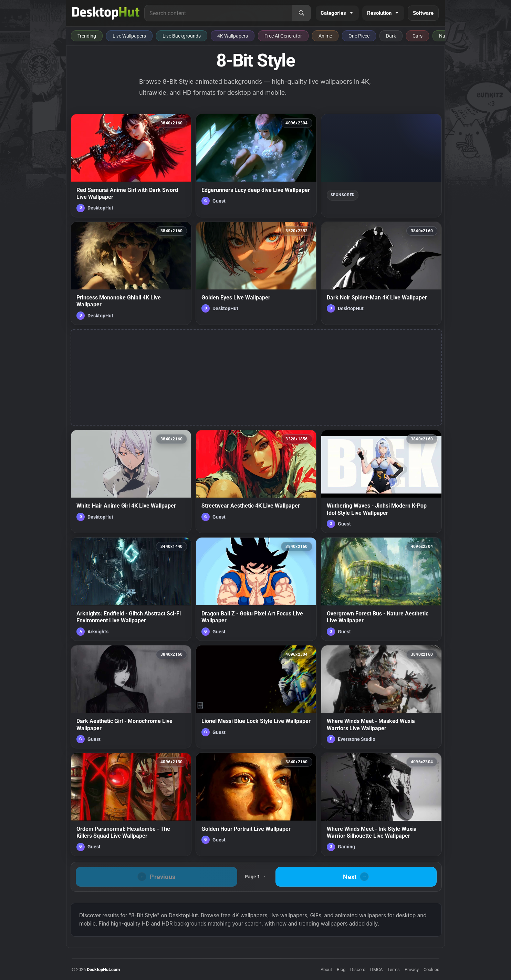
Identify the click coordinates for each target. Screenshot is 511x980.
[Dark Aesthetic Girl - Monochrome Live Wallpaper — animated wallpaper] (131, 697)
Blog (341, 969)
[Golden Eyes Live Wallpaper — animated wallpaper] (256, 273)
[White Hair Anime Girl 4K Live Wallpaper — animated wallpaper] (131, 481)
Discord (358, 969)
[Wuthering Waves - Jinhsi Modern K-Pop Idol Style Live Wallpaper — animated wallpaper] (381, 481)
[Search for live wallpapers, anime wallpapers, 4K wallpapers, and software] (218, 13)
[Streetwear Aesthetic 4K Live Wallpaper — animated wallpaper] (256, 481)
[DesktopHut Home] (106, 13)
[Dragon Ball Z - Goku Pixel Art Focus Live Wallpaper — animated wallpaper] (256, 589)
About (326, 969)
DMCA (376, 969)
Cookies (431, 969)
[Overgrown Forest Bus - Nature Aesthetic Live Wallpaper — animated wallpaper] (381, 589)
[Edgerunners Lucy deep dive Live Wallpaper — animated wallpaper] (256, 165)
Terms (394, 969)
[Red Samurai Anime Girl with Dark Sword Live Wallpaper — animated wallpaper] (131, 165)
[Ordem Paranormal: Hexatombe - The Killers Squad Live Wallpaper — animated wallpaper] (131, 804)
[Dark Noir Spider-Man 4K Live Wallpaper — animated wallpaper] (381, 273)
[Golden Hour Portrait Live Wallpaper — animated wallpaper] (256, 804)
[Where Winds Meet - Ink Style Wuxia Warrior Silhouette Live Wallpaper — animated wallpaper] (381, 804)
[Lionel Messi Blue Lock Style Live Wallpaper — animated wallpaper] (256, 697)
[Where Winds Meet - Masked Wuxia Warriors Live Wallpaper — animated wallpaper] (381, 697)
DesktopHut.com (103, 969)
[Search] (301, 13)
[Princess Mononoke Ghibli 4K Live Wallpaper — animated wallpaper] (131, 273)
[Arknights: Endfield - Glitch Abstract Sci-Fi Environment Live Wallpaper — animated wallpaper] (131, 589)
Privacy (412, 969)
